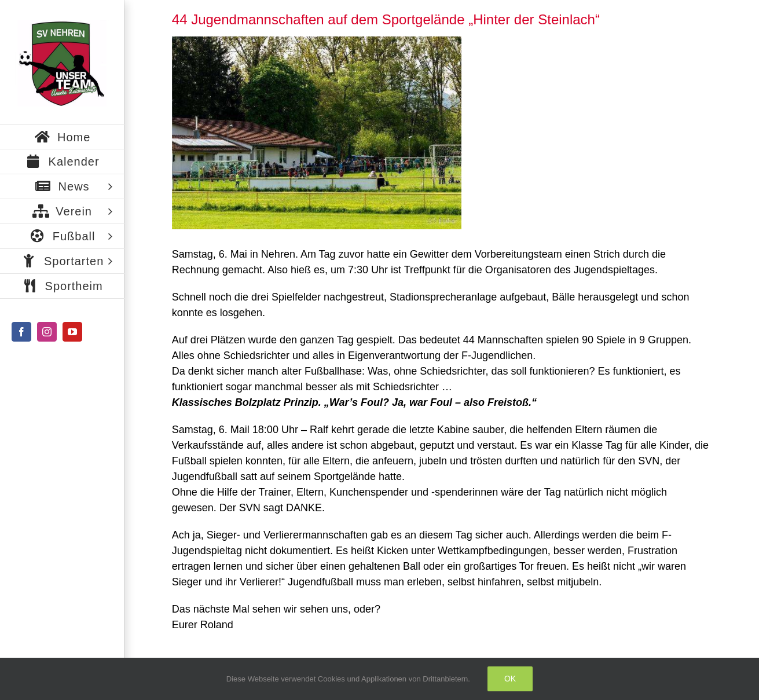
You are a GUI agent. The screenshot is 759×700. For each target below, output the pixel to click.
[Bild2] (317, 133)
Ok (510, 679)
